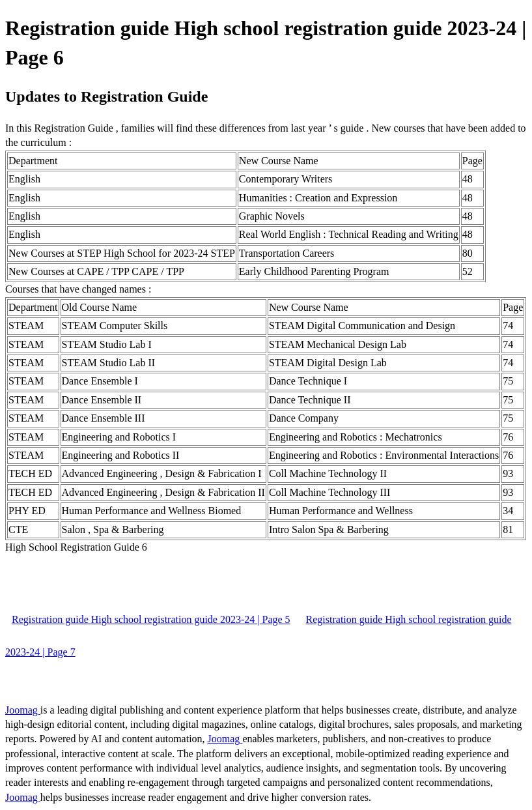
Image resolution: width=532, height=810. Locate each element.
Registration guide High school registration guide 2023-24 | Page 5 (151, 619)
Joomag (23, 710)
